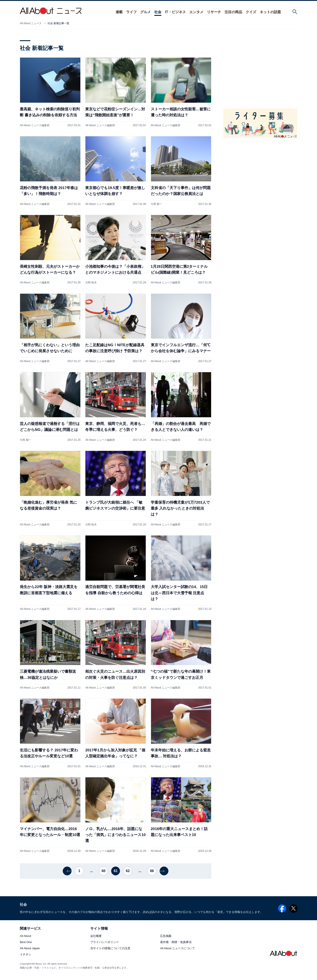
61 (116, 871)
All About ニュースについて (178, 948)
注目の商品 (232, 12)
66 (152, 871)
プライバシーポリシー (105, 942)
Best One (26, 942)
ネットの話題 (269, 12)
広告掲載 (166, 936)
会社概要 (96, 936)
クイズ (249, 12)
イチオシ (26, 955)
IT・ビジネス (174, 12)
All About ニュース (31, 23)
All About (25, 936)
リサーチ (212, 12)
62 (128, 871)
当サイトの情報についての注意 (110, 948)
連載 (118, 12)
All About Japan (30, 948)
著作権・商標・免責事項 (176, 942)
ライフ (130, 12)
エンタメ (195, 12)
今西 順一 (156, 204)
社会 (156, 12)
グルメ (144, 12)
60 (103, 871)
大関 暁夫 (91, 282)
